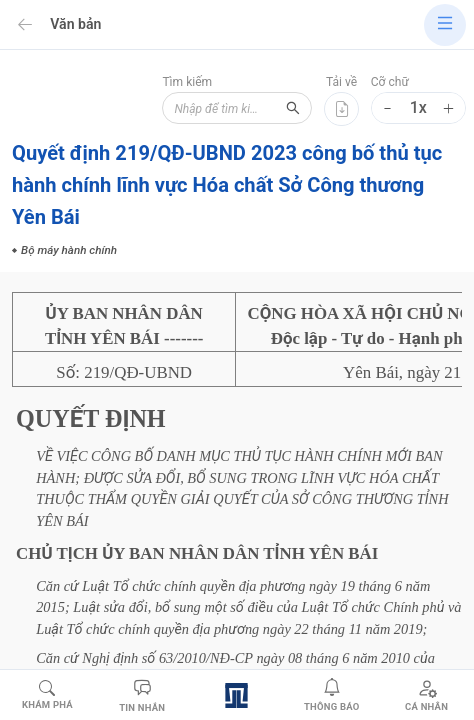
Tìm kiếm (187, 82)
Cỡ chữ (390, 82)
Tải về (341, 82)
